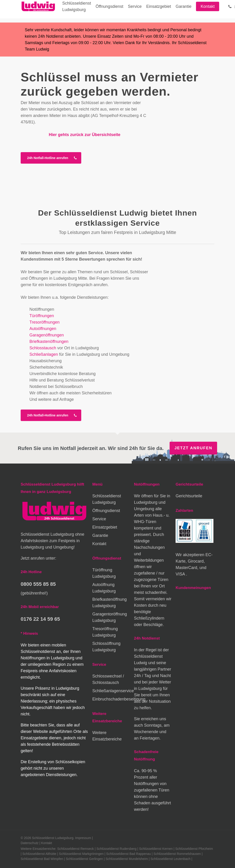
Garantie (100, 535)
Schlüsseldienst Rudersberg (116, 849)
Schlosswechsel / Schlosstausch (108, 679)
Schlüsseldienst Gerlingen (84, 859)
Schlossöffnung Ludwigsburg (106, 647)
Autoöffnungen (43, 329)
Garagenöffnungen (47, 335)
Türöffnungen (42, 316)
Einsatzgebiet (105, 527)
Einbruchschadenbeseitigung (111, 699)
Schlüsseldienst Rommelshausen (177, 854)
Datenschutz (30, 843)
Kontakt (99, 544)
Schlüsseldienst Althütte (39, 854)
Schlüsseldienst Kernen (156, 849)
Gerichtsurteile (189, 496)
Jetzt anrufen (193, 448)
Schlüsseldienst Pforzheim (194, 849)
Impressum (83, 838)
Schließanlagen (44, 354)
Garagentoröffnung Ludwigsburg (110, 617)
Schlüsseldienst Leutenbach (171, 859)
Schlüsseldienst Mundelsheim (127, 859)
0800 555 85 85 (38, 584)
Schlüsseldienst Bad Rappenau (129, 854)
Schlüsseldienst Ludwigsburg (107, 499)
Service (99, 519)
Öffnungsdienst (106, 511)
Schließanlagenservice (111, 691)
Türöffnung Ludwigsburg (104, 573)
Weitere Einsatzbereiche (107, 736)
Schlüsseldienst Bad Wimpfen (42, 859)
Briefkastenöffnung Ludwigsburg (109, 603)
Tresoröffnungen (44, 322)
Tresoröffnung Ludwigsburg (105, 632)
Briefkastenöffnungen (49, 342)
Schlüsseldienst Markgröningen (81, 854)
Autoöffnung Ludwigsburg (104, 588)
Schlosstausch (43, 348)
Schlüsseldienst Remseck (76, 849)
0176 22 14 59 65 (40, 619)
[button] (51, 158)
